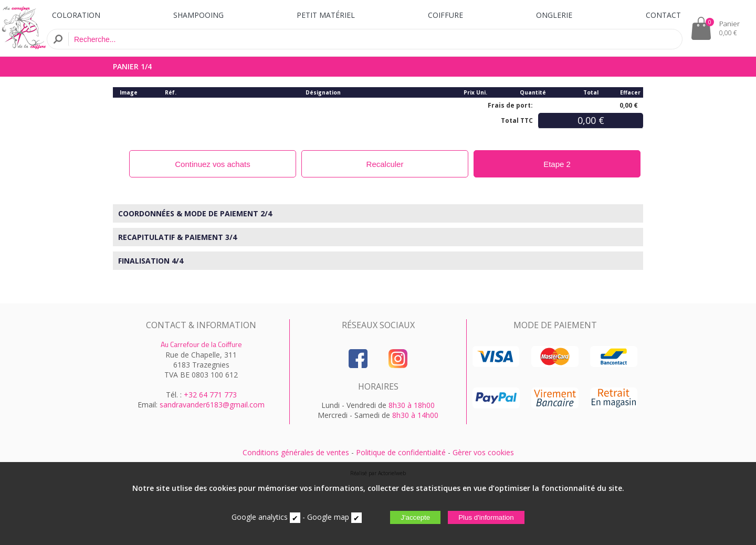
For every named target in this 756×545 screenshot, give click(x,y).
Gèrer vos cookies (483, 452)
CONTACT (663, 15)
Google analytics (260, 517)
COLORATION (76, 15)
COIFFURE (445, 15)
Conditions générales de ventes (296, 452)
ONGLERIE (554, 15)
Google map (328, 517)
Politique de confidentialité (401, 452)
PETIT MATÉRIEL (326, 15)
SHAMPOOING (198, 15)
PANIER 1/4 (132, 66)
